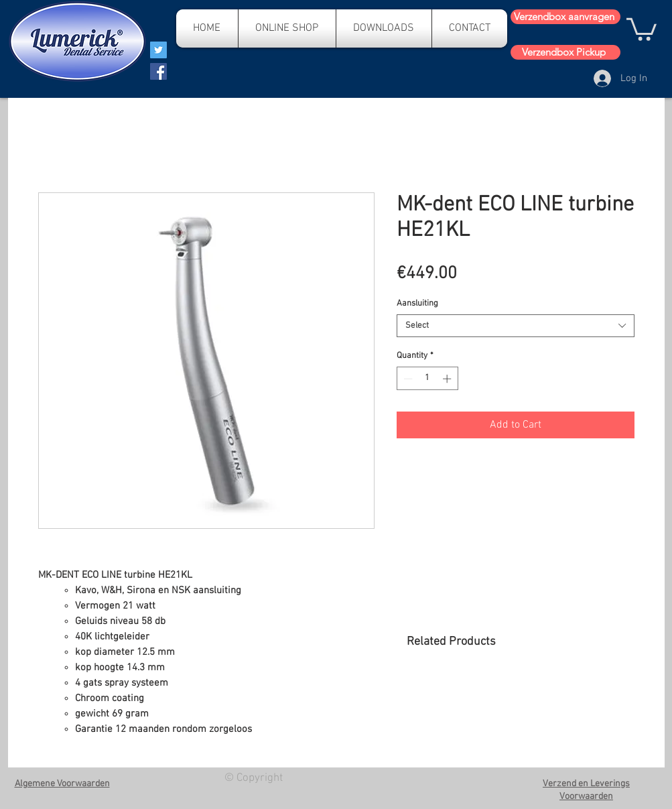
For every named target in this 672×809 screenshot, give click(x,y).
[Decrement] (407, 379)
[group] (520, 700)
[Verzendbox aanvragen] (565, 17)
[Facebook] (158, 71)
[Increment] (448, 379)
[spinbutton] (427, 379)
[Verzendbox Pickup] (565, 52)
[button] (642, 28)
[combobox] (516, 326)
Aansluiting (417, 304)
